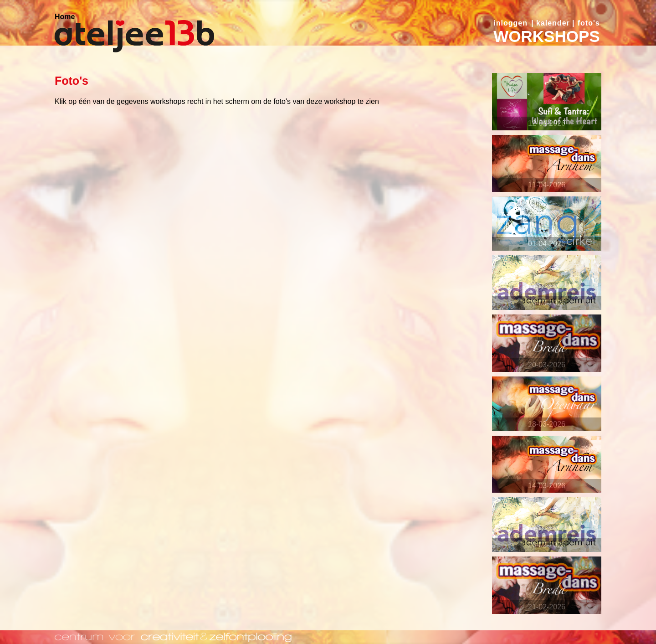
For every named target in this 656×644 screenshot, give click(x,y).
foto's (589, 23)
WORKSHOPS (546, 36)
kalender (553, 23)
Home (65, 17)
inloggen (510, 23)
